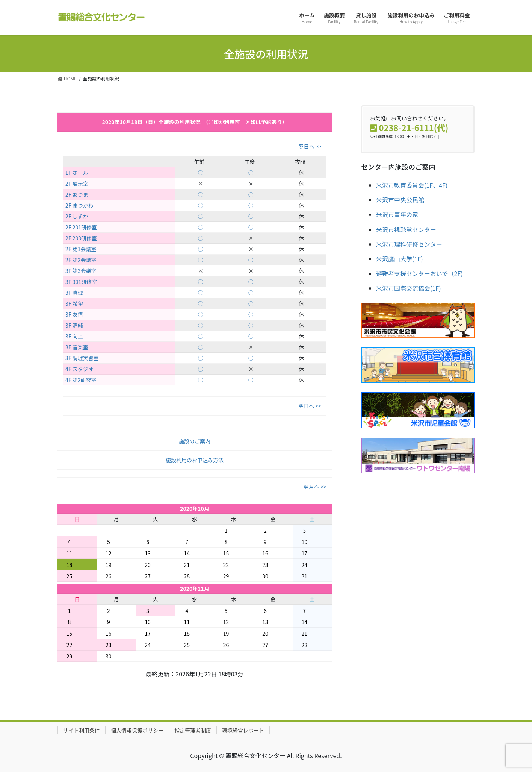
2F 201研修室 (81, 227)
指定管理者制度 (193, 730)
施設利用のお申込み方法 (195, 460)
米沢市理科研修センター (409, 244)
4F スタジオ (79, 369)
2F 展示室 (77, 184)
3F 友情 (74, 314)
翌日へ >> (310, 146)
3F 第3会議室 (81, 271)
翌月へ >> (315, 487)
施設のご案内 (195, 441)
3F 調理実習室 (82, 358)
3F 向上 (74, 336)
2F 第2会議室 (81, 260)
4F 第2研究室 (81, 380)
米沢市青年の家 (397, 214)
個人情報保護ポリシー (137, 730)
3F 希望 (74, 303)
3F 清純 (74, 325)
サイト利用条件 (82, 730)
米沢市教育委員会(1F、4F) (412, 185)
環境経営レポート (243, 730)
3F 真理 (74, 293)
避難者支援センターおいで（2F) (419, 273)
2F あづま (77, 194)
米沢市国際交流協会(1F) (409, 288)
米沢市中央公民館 (400, 200)
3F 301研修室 (81, 282)
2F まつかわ (79, 205)
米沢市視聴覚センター (406, 229)
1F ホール (77, 173)
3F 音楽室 (77, 347)
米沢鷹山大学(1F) (400, 259)
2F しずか (77, 216)
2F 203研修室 (81, 238)
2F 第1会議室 (81, 249)
